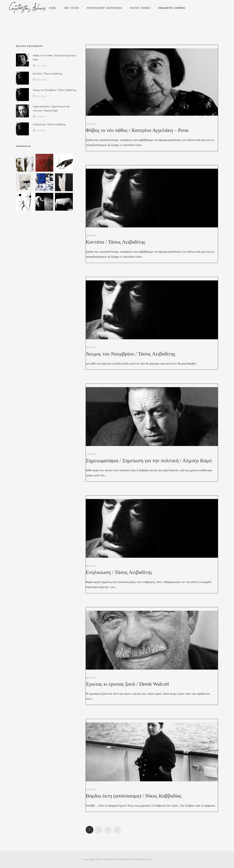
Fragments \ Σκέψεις (172, 8)
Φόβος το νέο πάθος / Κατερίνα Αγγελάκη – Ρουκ (137, 130)
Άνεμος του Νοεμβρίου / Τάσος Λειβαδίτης (131, 354)
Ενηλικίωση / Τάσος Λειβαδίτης (119, 572)
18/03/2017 (91, 678)
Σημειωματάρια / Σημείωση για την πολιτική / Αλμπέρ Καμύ (149, 460)
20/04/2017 (91, 566)
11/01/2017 (91, 789)
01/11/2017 (91, 347)
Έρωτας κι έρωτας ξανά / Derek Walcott (127, 684)
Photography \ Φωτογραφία (104, 8)
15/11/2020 (91, 124)
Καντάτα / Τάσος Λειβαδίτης (116, 242)
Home (52, 8)
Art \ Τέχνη (71, 8)
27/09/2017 (91, 454)
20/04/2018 (91, 235)
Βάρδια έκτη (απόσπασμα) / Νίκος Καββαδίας (134, 796)
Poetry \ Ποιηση (140, 8)
